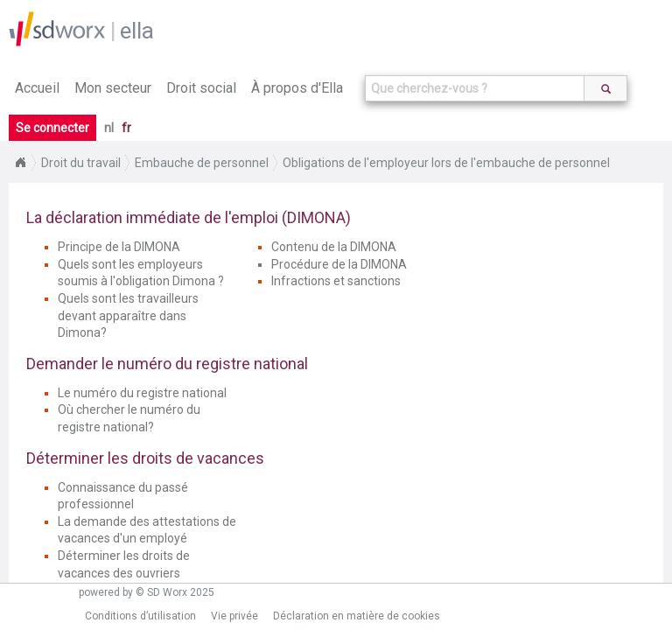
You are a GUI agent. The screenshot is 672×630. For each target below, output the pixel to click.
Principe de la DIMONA (119, 247)
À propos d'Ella (297, 88)
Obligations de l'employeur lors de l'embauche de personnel (446, 163)
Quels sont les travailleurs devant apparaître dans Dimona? (128, 315)
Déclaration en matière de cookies (357, 616)
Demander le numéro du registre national (167, 364)
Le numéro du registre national (142, 393)
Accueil (37, 88)
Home (20, 163)
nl (109, 128)
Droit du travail (81, 163)
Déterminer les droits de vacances (145, 458)
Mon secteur (113, 88)
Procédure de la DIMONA (339, 264)
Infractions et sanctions (336, 281)
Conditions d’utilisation (140, 616)
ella (137, 31)
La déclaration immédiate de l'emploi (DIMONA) (189, 217)
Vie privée (234, 616)
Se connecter (52, 128)
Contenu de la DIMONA (334, 247)
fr (126, 128)
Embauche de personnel (202, 163)
